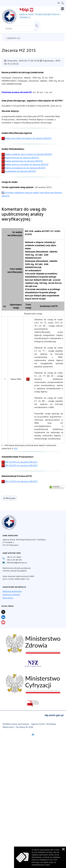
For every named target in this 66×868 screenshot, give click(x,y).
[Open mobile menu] (62, 9)
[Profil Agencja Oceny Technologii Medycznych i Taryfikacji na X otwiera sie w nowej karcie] (3, 612)
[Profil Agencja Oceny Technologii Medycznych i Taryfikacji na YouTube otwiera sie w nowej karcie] (3, 622)
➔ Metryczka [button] (9, 498)
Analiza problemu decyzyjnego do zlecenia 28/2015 (28, 154)
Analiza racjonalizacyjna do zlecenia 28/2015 (25, 168)
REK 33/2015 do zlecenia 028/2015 (21, 481)
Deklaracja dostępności (12, 591)
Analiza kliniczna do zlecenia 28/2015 (22, 158)
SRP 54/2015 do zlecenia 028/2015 (21, 465)
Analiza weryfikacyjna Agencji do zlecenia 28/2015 (28, 138)
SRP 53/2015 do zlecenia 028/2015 (21, 462)
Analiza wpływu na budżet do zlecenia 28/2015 (27, 164)
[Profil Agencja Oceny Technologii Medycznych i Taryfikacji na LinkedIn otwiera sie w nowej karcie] (3, 617)
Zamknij (63, 849)
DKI (16, 448)
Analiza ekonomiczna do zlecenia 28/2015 (24, 161)
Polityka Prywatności (11, 594)
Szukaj (37, 26)
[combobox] (21, 28)
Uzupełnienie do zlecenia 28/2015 (20, 171)
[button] (59, 3)
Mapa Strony (8, 598)
